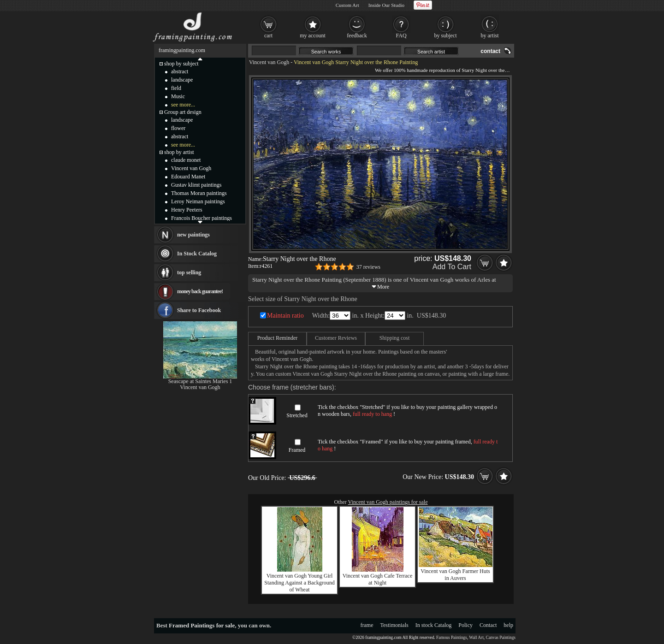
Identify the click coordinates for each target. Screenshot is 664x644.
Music (178, 96)
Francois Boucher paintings (202, 218)
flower (178, 128)
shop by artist (179, 152)
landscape (182, 80)
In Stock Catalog (197, 254)
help (508, 625)
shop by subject (181, 64)
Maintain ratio (285, 316)
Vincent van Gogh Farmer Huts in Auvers (455, 575)
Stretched (297, 415)
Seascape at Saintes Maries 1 (200, 381)
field (176, 88)
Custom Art (347, 5)
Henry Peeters (187, 210)
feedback (357, 35)
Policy (465, 625)
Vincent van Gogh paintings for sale (388, 502)
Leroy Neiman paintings (198, 201)
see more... (183, 105)
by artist (490, 35)
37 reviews (368, 267)
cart (268, 35)
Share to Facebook (199, 310)
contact (490, 51)
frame (367, 625)
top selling (189, 272)
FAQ (401, 35)
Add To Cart (452, 267)
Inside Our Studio (386, 5)
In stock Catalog (434, 625)
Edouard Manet (188, 177)
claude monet (186, 160)
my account (313, 35)
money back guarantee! (200, 291)
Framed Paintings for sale (202, 625)
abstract (180, 71)
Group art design (183, 112)
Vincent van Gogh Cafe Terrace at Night (377, 579)
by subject (446, 35)
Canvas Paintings (501, 638)
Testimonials (394, 625)
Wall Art (476, 638)
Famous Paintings (452, 638)
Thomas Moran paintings (199, 193)
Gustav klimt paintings (196, 185)
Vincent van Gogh (269, 62)
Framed (297, 450)
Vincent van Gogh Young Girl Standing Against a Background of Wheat (299, 583)
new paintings (193, 235)
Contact (488, 625)
